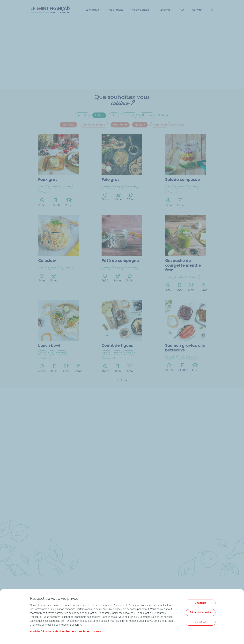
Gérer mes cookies (201, 612)
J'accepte (200, 603)
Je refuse (201, 622)
